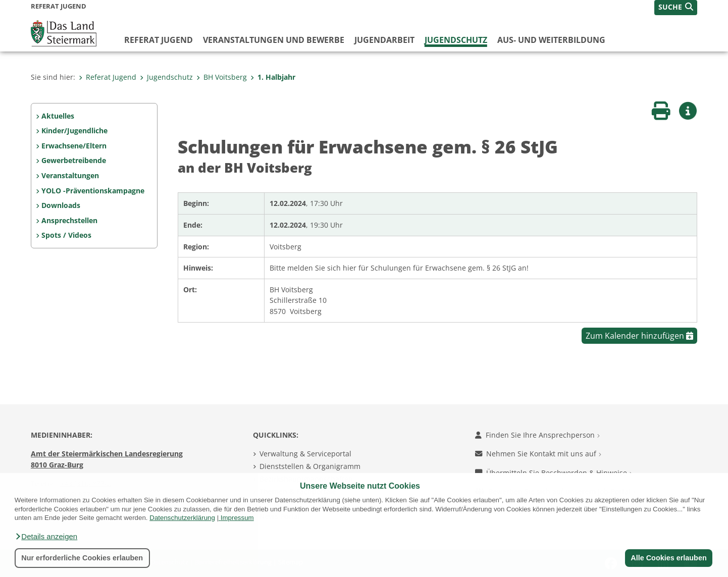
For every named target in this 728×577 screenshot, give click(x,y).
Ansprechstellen (69, 220)
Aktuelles (58, 116)
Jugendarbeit (384, 40)
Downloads (61, 205)
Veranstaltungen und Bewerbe (274, 40)
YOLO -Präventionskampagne (93, 191)
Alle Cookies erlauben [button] (668, 558)
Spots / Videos (66, 235)
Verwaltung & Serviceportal (305, 454)
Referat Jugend (159, 40)
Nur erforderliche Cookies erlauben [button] (82, 558)
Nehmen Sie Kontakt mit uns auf (538, 454)
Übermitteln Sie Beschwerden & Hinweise (554, 473)
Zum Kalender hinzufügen (639, 336)
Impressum (237, 518)
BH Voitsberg (222, 77)
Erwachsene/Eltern (74, 146)
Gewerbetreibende (74, 160)
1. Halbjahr (273, 77)
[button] (46, 537)
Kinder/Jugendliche (74, 130)
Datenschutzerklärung (182, 518)
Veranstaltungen (70, 175)
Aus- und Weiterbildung (551, 40)
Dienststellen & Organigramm (310, 466)
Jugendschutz (456, 40)
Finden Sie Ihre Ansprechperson (537, 435)
